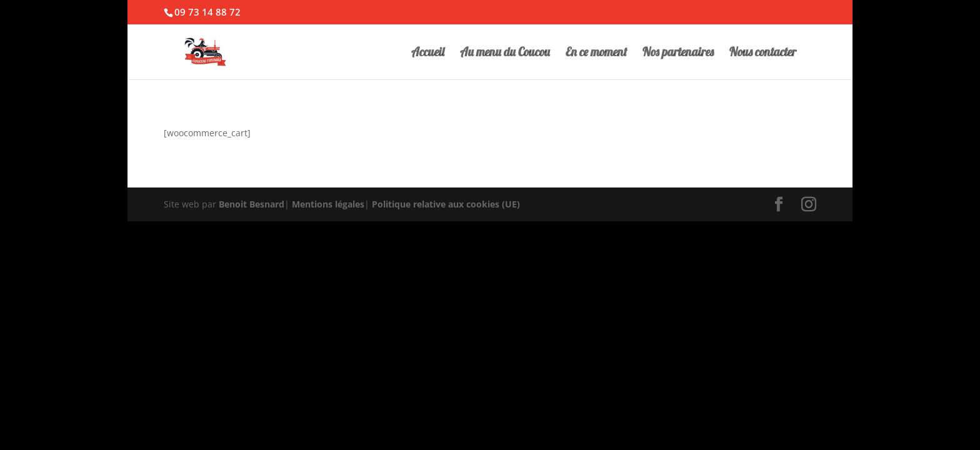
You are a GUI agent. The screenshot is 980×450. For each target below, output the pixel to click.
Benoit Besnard (252, 204)
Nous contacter (763, 53)
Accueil (428, 53)
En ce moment (596, 53)
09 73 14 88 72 (207, 12)
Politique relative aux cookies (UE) (446, 204)
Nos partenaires (678, 53)
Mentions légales (328, 204)
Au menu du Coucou (505, 53)
